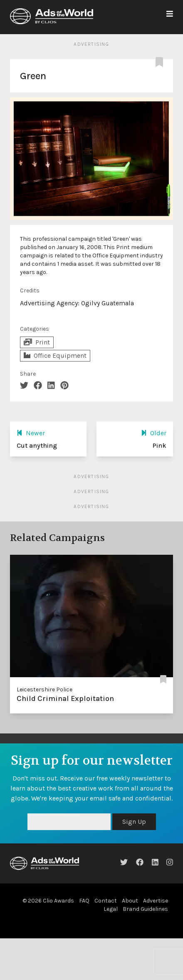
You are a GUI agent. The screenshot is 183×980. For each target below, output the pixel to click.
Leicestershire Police (45, 689)
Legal (111, 909)
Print (37, 342)
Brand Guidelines (145, 909)
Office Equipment (55, 355)
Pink (159, 445)
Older (154, 433)
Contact (106, 901)
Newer (31, 433)
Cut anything (37, 445)
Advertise (156, 901)
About (130, 901)
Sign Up (134, 822)
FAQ (84, 901)
